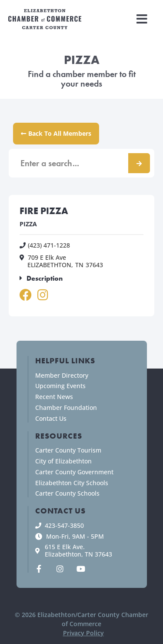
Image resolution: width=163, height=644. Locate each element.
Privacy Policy (83, 633)
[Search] (139, 163)
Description (45, 278)
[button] (142, 19)
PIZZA (28, 224)
